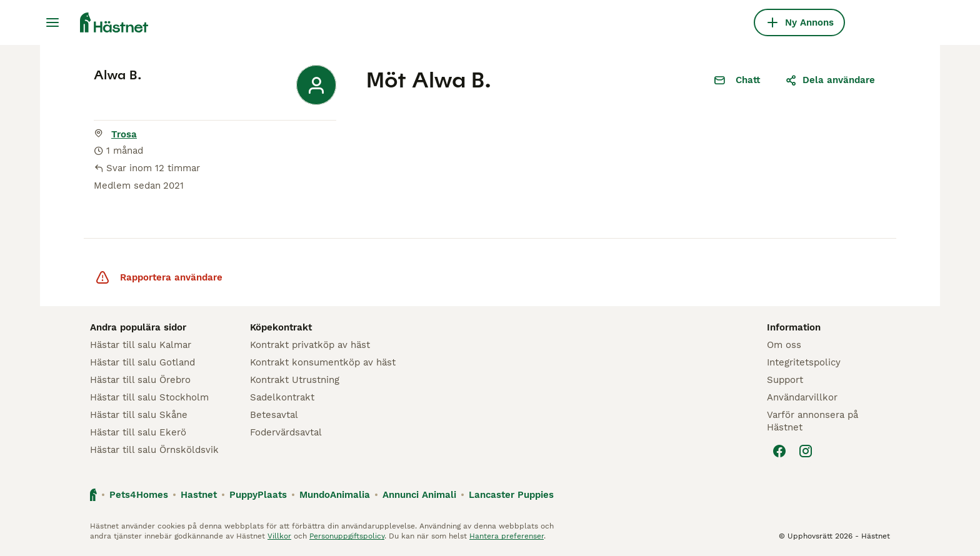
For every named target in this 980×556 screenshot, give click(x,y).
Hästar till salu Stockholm (149, 397)
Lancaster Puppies (511, 495)
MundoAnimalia (335, 495)
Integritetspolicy (804, 362)
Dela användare (830, 80)
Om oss (784, 345)
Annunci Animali (419, 495)
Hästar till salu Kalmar (141, 345)
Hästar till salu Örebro (140, 380)
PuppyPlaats (258, 495)
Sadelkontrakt (282, 397)
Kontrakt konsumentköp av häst (323, 362)
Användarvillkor (802, 397)
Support (785, 380)
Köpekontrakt (281, 327)
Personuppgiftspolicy (347, 536)
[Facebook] (779, 451)
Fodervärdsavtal (286, 432)
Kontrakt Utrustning (295, 380)
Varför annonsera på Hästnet (812, 421)
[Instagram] (806, 451)
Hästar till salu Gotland (142, 362)
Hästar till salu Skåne (139, 415)
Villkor (279, 536)
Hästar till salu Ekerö (138, 432)
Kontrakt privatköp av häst (310, 345)
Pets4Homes (139, 495)
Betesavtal (274, 415)
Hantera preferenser (507, 536)
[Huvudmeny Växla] (52, 22)
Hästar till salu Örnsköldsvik (154, 450)
